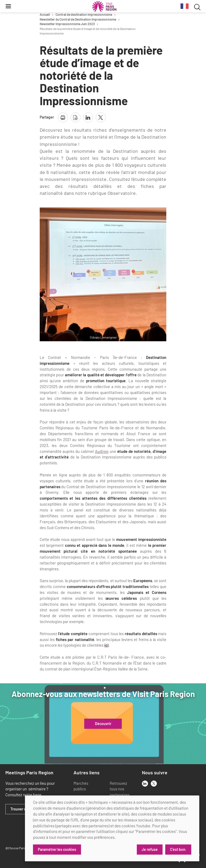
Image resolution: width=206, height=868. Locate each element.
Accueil (45, 14)
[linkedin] (145, 784)
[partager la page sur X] (101, 117)
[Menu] (8, 6)
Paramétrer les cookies (57, 849)
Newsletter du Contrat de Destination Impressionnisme (78, 19)
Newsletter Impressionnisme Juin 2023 (67, 24)
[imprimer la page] (63, 117)
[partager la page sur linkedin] (88, 117)
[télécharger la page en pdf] (76, 117)
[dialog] (112, 828)
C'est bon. (178, 849)
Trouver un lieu (23, 809)
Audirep (102, 451)
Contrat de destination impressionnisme (84, 14)
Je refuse (150, 849)
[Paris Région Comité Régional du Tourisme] (104, 6)
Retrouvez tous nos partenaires (120, 789)
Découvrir (103, 724)
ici (106, 645)
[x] (154, 784)
